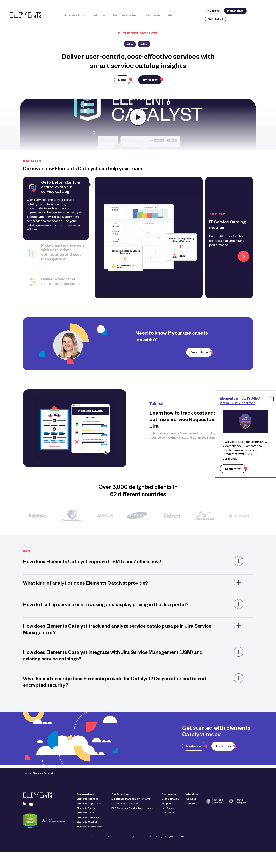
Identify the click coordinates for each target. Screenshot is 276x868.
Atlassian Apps (74, 16)
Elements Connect (87, 799)
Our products (86, 795)
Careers (191, 804)
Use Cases (168, 808)
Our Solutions (120, 795)
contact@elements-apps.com (137, 837)
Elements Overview (88, 818)
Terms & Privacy (156, 837)
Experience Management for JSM (131, 799)
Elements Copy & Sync (90, 804)
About (172, 16)
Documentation (170, 799)
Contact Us (216, 19)
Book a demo (199, 353)
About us (192, 795)
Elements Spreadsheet (90, 827)
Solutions (99, 16)
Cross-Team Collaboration (126, 804)
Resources (153, 16)
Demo (122, 80)
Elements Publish (86, 808)
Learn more (233, 469)
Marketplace (235, 11)
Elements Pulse (85, 813)
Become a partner (126, 16)
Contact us (194, 746)
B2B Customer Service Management (132, 808)
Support (214, 11)
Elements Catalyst (87, 822)
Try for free (150, 80)
